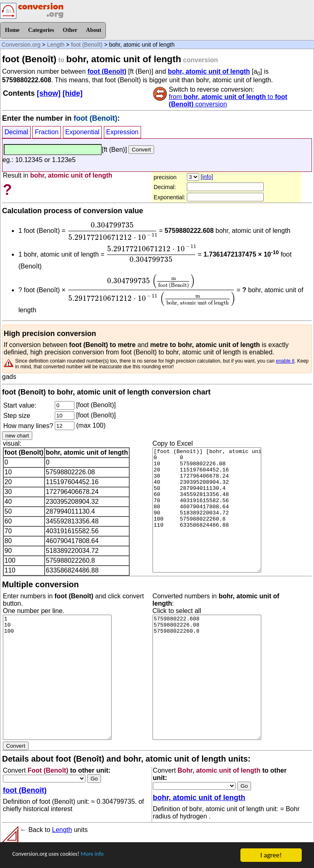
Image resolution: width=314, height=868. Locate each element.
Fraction (47, 132)
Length (56, 45)
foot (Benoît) (87, 45)
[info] (207, 177)
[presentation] (112, 231)
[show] (49, 93)
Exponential (83, 132)
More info (109, 856)
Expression (122, 132)
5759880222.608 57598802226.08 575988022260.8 (207, 677)
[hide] (73, 93)
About (93, 30)
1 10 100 (57, 677)
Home (12, 30)
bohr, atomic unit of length (209, 71)
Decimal (16, 132)
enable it (285, 361)
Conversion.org (21, 45)
